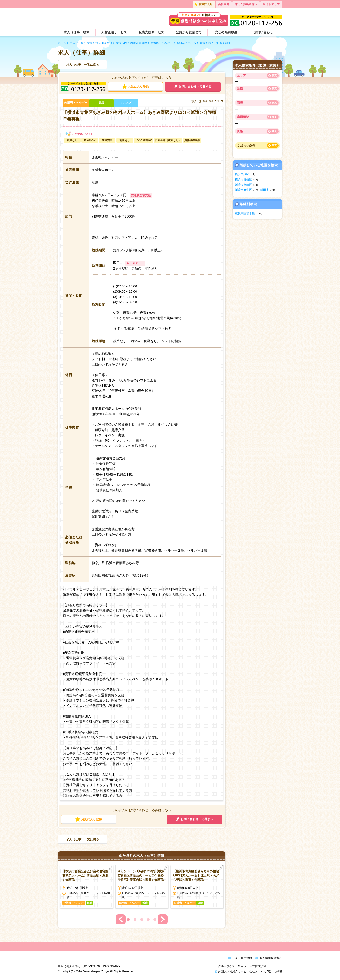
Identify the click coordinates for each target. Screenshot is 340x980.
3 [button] (142, 920)
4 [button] (148, 920)
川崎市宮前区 (243, 185)
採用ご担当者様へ (246, 4)
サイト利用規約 (242, 958)
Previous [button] (121, 919)
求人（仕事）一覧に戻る (83, 65)
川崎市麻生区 (243, 190)
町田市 (265, 190)
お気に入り (205, 4)
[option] (87, 887)
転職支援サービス (151, 32)
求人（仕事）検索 (77, 32)
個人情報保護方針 (271, 958)
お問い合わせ (263, 32)
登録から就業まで (189, 32)
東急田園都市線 (245, 214)
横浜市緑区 (242, 174)
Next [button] (163, 919)
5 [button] (155, 920)
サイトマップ (271, 4)
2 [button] (135, 920)
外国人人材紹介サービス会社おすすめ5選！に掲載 (248, 973)
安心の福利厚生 (226, 32)
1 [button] (128, 920)
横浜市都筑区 (243, 180)
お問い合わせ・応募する (195, 86)
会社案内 (224, 4)
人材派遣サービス (114, 32)
